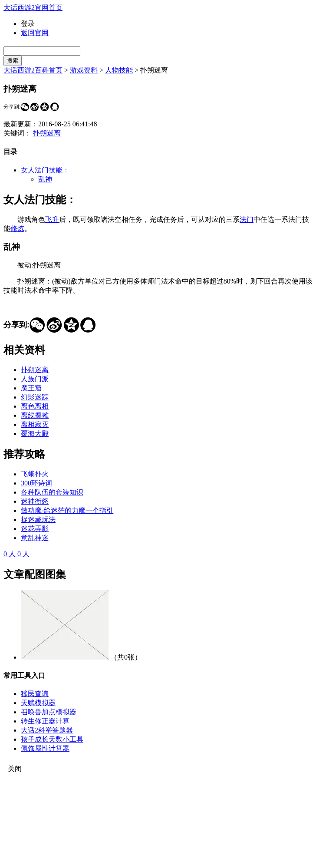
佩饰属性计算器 (45, 748)
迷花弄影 (35, 529)
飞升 (52, 219)
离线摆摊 (35, 415)
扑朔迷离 (47, 133)
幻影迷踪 (35, 397)
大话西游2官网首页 (33, 8)
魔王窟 (31, 388)
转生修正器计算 (45, 721)
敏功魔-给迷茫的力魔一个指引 (67, 510)
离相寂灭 (35, 424)
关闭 (15, 769)
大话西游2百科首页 (33, 70)
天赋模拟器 (38, 703)
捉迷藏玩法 (38, 520)
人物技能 (119, 70)
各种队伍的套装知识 (52, 492)
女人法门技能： (45, 170)
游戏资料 (84, 70)
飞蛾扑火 (35, 474)
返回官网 (35, 33)
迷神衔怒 (35, 501)
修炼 (17, 229)
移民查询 (35, 694)
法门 (247, 219)
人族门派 (35, 379)
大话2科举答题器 (47, 730)
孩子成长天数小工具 (52, 739)
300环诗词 (36, 483)
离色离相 (35, 406)
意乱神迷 (35, 538)
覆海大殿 (35, 434)
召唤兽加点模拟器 (49, 712)
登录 (28, 24)
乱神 (45, 179)
